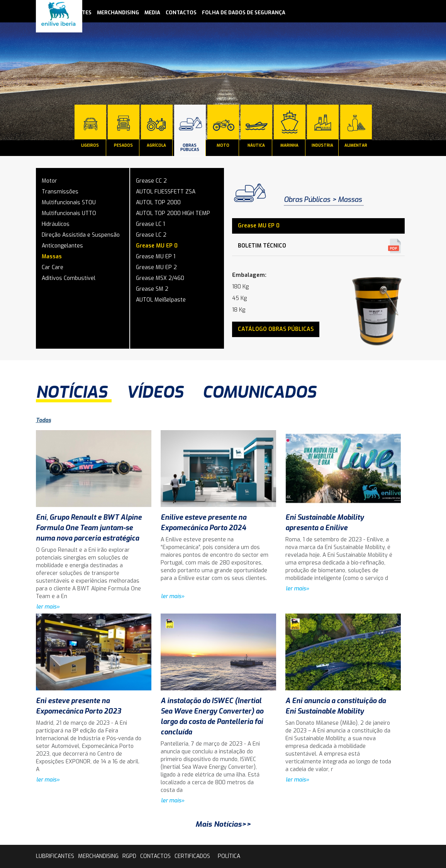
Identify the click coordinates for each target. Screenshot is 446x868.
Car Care (53, 267)
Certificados (192, 856)
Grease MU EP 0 (157, 246)
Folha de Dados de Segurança (244, 13)
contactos (181, 13)
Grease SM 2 (152, 289)
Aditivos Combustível (69, 278)
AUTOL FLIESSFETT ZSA (166, 192)
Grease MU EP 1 (156, 257)
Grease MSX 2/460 (160, 278)
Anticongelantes (62, 246)
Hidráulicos (56, 224)
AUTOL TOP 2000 (158, 203)
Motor (49, 181)
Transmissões (60, 192)
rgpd (129, 856)
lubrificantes (55, 856)
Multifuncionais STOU (69, 203)
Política (229, 856)
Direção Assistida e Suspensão (81, 235)
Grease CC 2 (151, 181)
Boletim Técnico (262, 246)
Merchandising (118, 13)
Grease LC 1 (150, 224)
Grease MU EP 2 (156, 267)
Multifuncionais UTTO (69, 213)
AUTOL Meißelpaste (161, 300)
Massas (52, 257)
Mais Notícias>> (223, 824)
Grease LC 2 (151, 235)
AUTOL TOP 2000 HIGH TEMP (173, 213)
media (152, 13)
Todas (43, 420)
